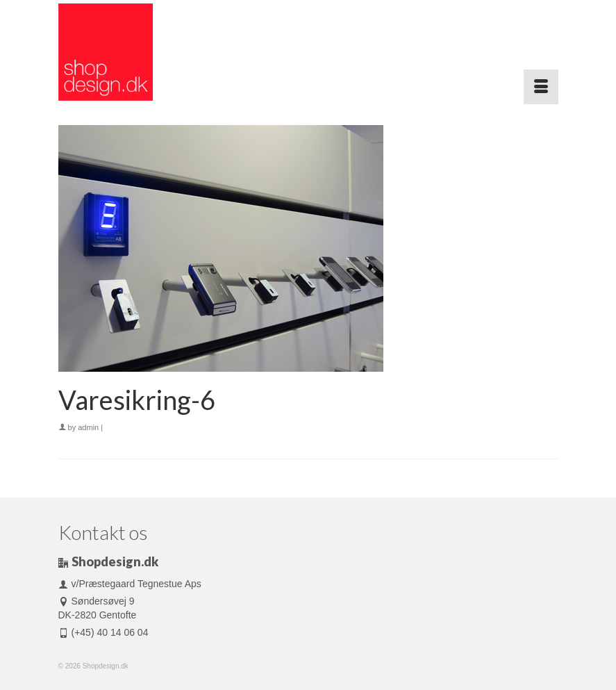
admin (88, 427)
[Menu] (541, 87)
